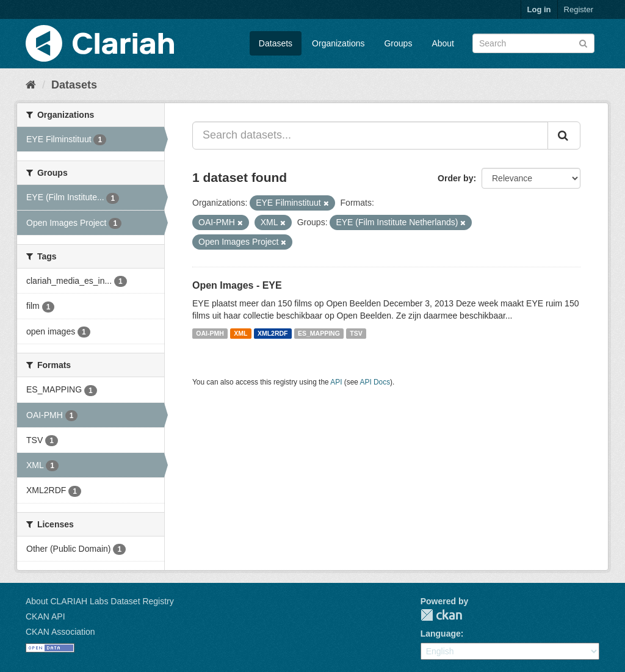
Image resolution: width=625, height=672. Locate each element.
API (336, 382)
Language (441, 634)
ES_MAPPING (319, 333)
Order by (455, 178)
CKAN (441, 615)
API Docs (375, 382)
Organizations (338, 43)
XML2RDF (273, 333)
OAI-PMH (210, 333)
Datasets (276, 43)
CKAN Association (60, 632)
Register (579, 9)
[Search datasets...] (370, 135)
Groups (398, 43)
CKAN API (45, 616)
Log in (539, 9)
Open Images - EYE (237, 285)
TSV (356, 333)
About (443, 43)
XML (240, 333)
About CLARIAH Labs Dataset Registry (100, 601)
